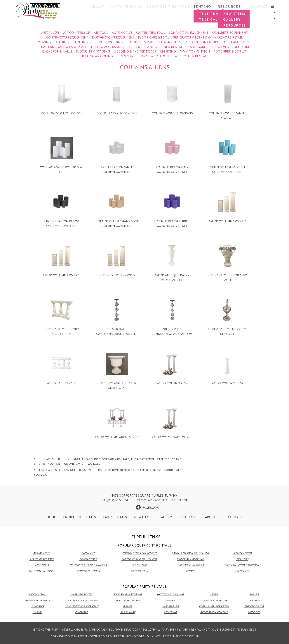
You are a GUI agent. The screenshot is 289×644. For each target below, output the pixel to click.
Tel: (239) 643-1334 (114, 500)
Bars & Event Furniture (230, 47)
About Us (213, 517)
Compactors (88, 559)
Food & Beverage (128, 601)
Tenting (254, 601)
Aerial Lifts (42, 553)
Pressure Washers (191, 565)
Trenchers (242, 571)
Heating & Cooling (97, 56)
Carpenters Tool (151, 33)
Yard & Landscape (72, 47)
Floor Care (139, 565)
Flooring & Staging (93, 51)
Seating (150, 47)
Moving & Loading (53, 42)
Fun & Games (127, 56)
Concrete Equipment (230, 33)
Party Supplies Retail (214, 606)
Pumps (190, 571)
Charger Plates (81, 594)
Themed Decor (254, 606)
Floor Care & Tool (154, 37)
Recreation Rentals (214, 612)
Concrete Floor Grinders (88, 565)
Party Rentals (131, 8)
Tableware (197, 47)
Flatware (81, 612)
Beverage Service (38, 601)
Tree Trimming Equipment (242, 565)
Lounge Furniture (214, 601)
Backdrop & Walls (57, 51)
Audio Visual (37, 594)
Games (128, 606)
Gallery (165, 517)
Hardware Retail (229, 37)
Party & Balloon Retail (161, 56)
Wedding (254, 612)
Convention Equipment (82, 606)
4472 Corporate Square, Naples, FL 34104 (145, 495)
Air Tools (42, 565)
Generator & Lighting (192, 37)
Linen (214, 594)
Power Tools (170, 42)
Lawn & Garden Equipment (190, 553)
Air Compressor (77, 33)
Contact (258, 8)
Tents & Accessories (108, 47)
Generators (139, 571)
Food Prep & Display (230, 51)
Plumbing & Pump (141, 42)
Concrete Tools (88, 571)
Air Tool (101, 33)
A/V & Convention (195, 51)
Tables (134, 47)
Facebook (147, 508)
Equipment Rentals (171, 8)
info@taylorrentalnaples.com (162, 500)
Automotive (122, 33)
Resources (188, 517)
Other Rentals (196, 56)
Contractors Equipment (67, 37)
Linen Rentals (173, 47)
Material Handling (190, 559)
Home (51, 517)
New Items (143, 517)
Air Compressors (42, 559)
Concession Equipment (82, 601)
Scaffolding (240, 42)
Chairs (38, 612)
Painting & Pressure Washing (98, 42)
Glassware (128, 612)
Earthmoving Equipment (113, 37)
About (106, 8)
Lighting (168, 51)
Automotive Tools (42, 571)
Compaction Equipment (189, 33)
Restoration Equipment (205, 42)
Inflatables (170, 606)
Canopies (37, 606)
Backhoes (88, 553)
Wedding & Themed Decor (135, 51)
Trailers (47, 47)
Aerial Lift (50, 33)
